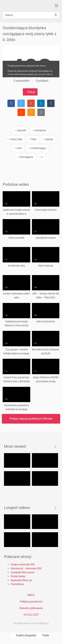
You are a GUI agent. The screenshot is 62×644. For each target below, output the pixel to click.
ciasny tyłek (15, 139)
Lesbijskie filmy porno (22, 572)
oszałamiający (37, 148)
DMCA (31, 595)
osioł (18, 148)
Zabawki (20, 130)
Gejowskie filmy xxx (21, 580)
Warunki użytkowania (31, 608)
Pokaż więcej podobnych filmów (31, 419)
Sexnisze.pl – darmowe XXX (26, 568)
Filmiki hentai (18, 576)
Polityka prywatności (31, 602)
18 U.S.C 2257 (31, 615)
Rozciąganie (25, 157)
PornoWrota (17, 584)
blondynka (39, 130)
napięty (48, 139)
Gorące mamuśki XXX (23, 564)
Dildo (33, 139)
